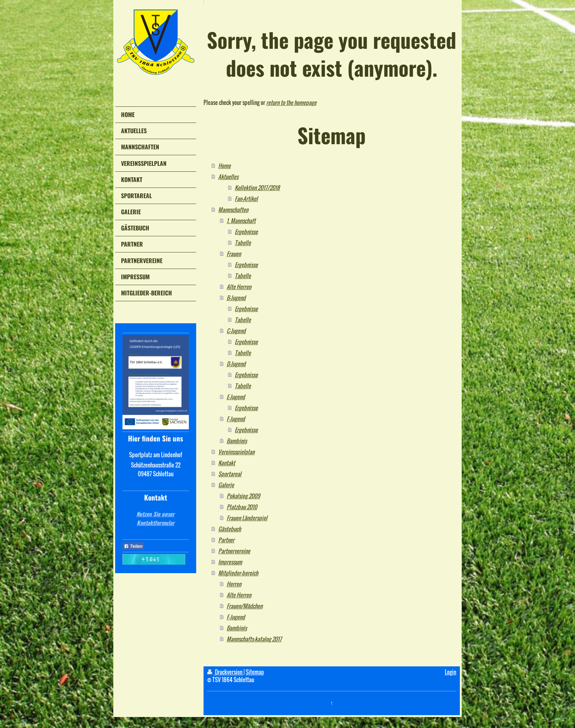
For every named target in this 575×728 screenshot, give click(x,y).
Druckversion (225, 672)
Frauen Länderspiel (247, 518)
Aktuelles (228, 176)
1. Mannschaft (241, 221)
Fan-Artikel (246, 199)
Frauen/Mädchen (245, 606)
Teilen (133, 546)
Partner (226, 540)
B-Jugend (236, 298)
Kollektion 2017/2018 (257, 188)
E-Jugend (236, 397)
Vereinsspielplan (236, 452)
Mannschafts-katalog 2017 (254, 639)
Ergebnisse (246, 232)
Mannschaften (233, 210)
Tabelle (243, 243)
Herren (234, 584)
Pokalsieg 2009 (243, 496)
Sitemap (255, 672)
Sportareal (230, 474)
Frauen (234, 254)
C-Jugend (236, 331)
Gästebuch (230, 529)
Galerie (226, 485)
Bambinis (237, 441)
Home (224, 165)
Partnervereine (234, 551)
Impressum (230, 562)
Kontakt (227, 463)
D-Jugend (236, 364)
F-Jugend (236, 419)
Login (451, 672)
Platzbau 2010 (242, 507)
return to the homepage (291, 102)
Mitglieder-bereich (238, 573)
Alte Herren (239, 287)
